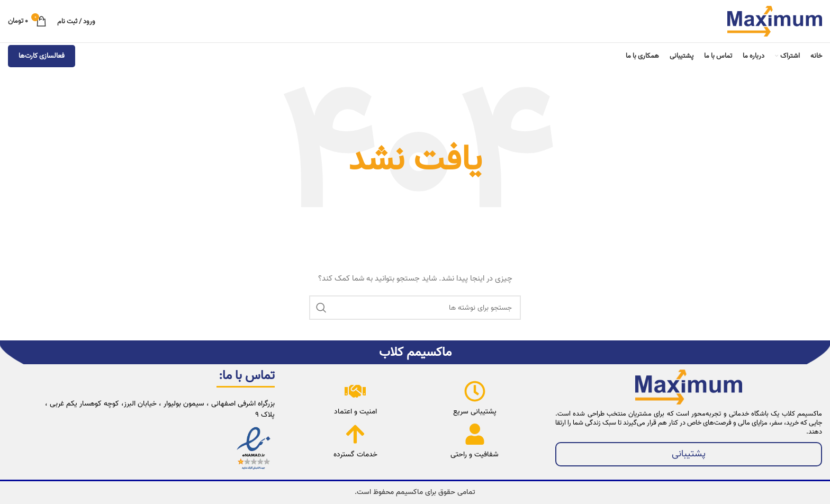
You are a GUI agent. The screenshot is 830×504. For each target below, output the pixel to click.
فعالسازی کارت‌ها (42, 56)
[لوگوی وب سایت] (775, 21)
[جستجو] (415, 308)
